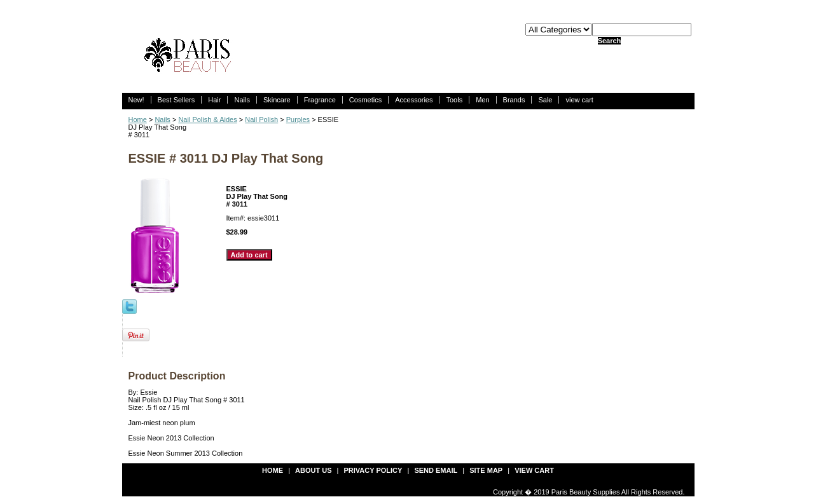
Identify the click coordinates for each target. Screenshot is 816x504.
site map (486, 470)
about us (313, 470)
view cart (579, 100)
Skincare (277, 100)
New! (136, 100)
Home (138, 119)
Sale (545, 100)
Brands (514, 100)
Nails (242, 100)
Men (482, 100)
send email (436, 470)
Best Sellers (176, 100)
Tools (454, 100)
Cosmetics (365, 100)
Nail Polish (261, 119)
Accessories (414, 100)
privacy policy (373, 470)
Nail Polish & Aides (207, 119)
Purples (298, 119)
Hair (214, 100)
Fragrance (320, 100)
